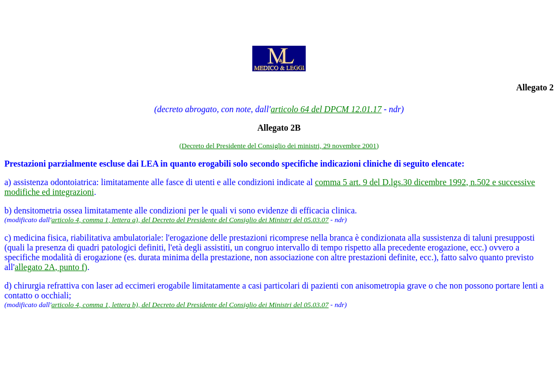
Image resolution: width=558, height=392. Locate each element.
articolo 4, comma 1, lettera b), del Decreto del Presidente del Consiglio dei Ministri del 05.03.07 (190, 305)
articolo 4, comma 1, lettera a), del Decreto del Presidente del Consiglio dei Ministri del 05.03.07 (190, 220)
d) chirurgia (25, 286)
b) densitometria (33, 210)
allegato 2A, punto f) (51, 267)
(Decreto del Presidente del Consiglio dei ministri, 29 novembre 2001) (279, 146)
